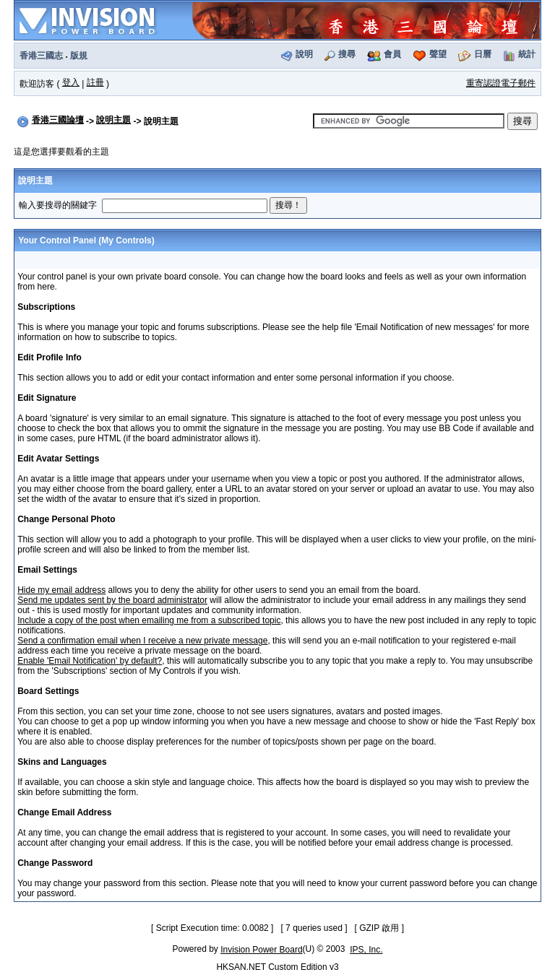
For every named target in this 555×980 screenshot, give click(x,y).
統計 (527, 54)
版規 (79, 56)
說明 (304, 54)
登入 (71, 82)
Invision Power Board (261, 950)
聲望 (438, 54)
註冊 (95, 82)
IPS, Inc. (366, 950)
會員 (392, 54)
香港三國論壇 (58, 120)
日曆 (483, 54)
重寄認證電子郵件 (501, 83)
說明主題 (113, 120)
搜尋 (347, 54)
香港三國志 (41, 56)
